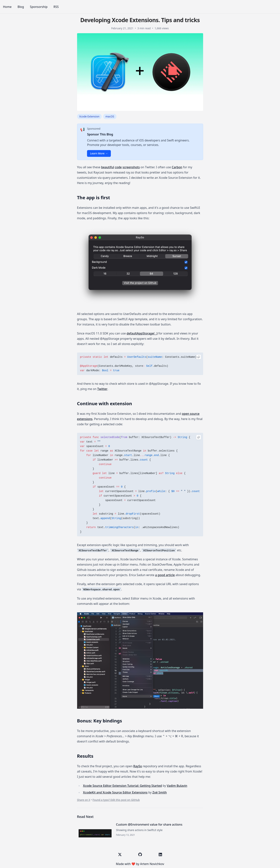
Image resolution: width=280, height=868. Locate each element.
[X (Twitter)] (120, 854)
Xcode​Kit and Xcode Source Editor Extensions (115, 792)
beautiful (108, 167)
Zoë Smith (160, 792)
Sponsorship (39, 7)
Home (7, 7)
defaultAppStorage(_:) (142, 333)
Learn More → (99, 153)
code (118, 167)
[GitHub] (140, 854)
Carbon (177, 167)
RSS (56, 7)
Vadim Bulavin (177, 786)
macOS (110, 116)
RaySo (138, 766)
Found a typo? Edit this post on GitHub (116, 800)
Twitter (102, 389)
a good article (165, 575)
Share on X (84, 800)
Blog (21, 7)
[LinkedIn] (160, 854)
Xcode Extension (89, 116)
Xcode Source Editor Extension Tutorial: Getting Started (123, 786)
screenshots (131, 167)
